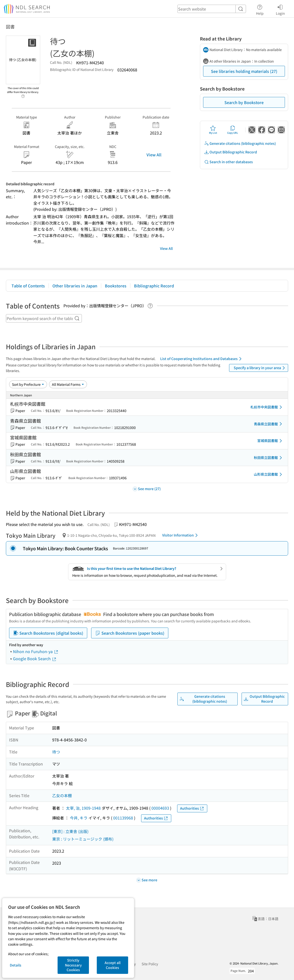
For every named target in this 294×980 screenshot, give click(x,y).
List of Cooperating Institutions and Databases (202, 359)
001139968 (123, 818)
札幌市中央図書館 (267, 407)
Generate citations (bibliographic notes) (240, 143)
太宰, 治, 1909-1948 (83, 808)
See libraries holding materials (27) (244, 71)
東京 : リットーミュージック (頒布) (83, 839)
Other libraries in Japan (75, 286)
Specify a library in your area (260, 368)
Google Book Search (35, 658)
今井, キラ (79, 818)
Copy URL (233, 130)
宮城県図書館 (270, 441)
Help (260, 9)
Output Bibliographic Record (231, 152)
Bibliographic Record (154, 286)
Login (280, 9)
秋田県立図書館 (269, 458)
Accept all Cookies (113, 965)
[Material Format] (68, 384)
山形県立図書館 (269, 474)
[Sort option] (28, 384)
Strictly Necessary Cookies (73, 965)
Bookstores (116, 286)
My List (213, 130)
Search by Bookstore (244, 102)
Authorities (192, 808)
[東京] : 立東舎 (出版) (70, 831)
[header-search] (212, 9)
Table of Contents (28, 286)
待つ (56, 752)
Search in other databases (228, 162)
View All (154, 155)
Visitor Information (181, 535)
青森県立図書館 (269, 424)
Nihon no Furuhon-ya (36, 651)
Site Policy (150, 964)
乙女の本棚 (62, 795)
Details (16, 965)
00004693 (160, 808)
